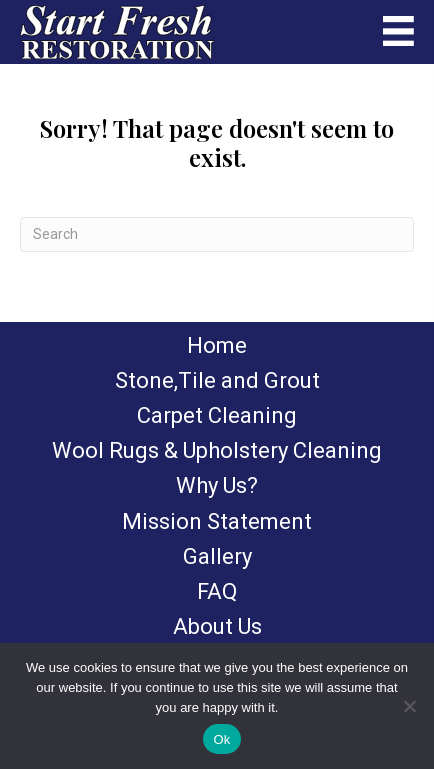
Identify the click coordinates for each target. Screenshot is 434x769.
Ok (221, 739)
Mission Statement (217, 521)
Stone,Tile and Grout (217, 380)
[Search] (217, 234)
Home (217, 345)
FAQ (217, 591)
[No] (409, 706)
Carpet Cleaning (217, 415)
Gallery (217, 556)
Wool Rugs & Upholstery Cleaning (217, 450)
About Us (217, 626)
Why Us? (217, 485)
